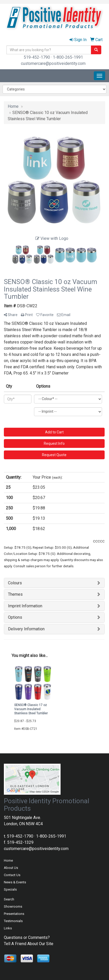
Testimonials (13, 921)
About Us (11, 868)
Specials (10, 889)
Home (8, 860)
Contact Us (12, 875)
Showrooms (13, 906)
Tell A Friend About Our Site (29, 944)
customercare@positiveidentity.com (53, 63)
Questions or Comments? (27, 937)
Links (8, 928)
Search (9, 899)
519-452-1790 (37, 57)
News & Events (15, 882)
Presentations (14, 914)
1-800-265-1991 (68, 57)
